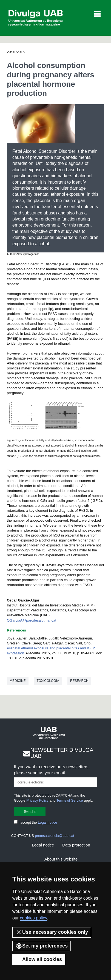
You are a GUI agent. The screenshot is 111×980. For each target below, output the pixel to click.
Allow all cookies (39, 959)
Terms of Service (70, 800)
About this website (61, 859)
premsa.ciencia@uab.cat (54, 836)
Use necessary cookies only (52, 932)
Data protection (76, 845)
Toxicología (48, 681)
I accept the (36, 822)
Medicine (18, 681)
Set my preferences (42, 946)
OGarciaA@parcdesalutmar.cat (32, 620)
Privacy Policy (37, 800)
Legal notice (47, 822)
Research (79, 681)
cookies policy (33, 918)
